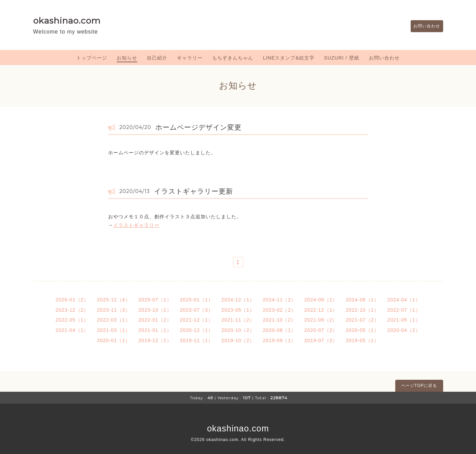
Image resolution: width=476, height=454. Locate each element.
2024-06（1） (362, 300)
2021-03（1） (113, 330)
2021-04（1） (72, 330)
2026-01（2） (72, 300)
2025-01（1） (197, 300)
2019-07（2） (321, 340)
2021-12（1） (197, 320)
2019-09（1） (279, 340)
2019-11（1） (197, 340)
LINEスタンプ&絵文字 (288, 58)
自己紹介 (157, 58)
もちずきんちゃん (233, 58)
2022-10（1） (362, 310)
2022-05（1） (72, 320)
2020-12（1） (197, 330)
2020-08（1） (279, 330)
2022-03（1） (113, 320)
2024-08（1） (321, 300)
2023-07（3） (197, 310)
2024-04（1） (404, 300)
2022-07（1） (404, 310)
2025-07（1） (155, 300)
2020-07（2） (321, 330)
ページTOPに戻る (419, 386)
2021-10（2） (279, 320)
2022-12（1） (321, 310)
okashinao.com (67, 21)
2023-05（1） (238, 310)
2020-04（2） (404, 330)
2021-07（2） (362, 320)
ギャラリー (190, 58)
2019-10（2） (238, 340)
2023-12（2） (72, 310)
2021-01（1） (155, 330)
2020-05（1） (362, 330)
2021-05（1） (404, 320)
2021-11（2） (238, 320)
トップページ (92, 58)
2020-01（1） (113, 340)
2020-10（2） (238, 330)
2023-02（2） (279, 310)
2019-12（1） (155, 340)
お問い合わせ (424, 26)
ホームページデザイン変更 (198, 127)
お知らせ (127, 58)
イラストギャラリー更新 (194, 191)
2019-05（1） (362, 340)
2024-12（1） (238, 300)
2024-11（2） (279, 300)
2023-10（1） (155, 310)
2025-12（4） (113, 300)
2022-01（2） (155, 320)
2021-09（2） (321, 320)
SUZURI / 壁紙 (342, 58)
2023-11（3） (113, 310)
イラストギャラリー (136, 225)
